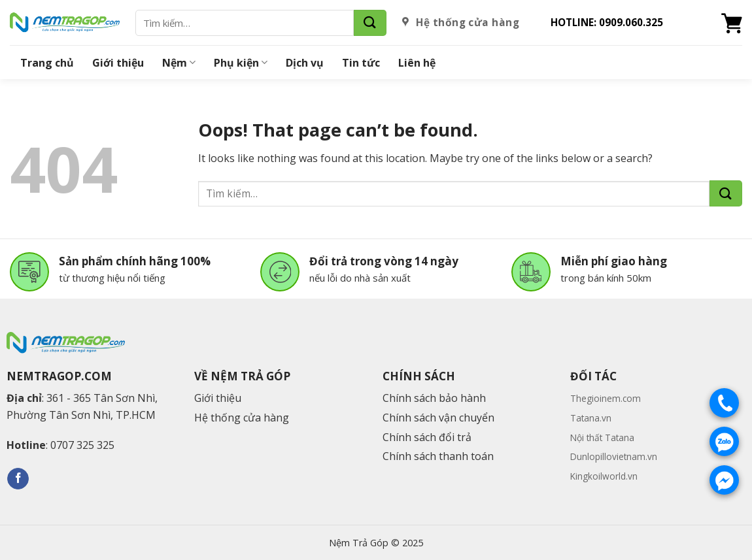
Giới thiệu (118, 63)
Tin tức (361, 63)
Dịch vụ (305, 63)
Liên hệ (417, 63)
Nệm (179, 63)
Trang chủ (47, 63)
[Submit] (370, 23)
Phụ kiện (241, 63)
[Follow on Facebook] (18, 479)
